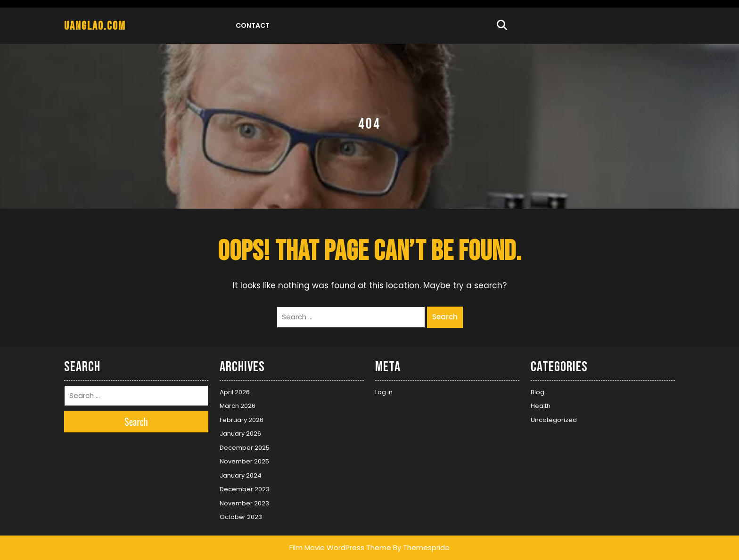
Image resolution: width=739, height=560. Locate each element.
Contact (253, 25)
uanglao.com (95, 26)
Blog (538, 392)
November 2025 (244, 461)
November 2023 (244, 503)
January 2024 (241, 475)
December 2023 (245, 489)
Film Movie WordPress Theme (340, 548)
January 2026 (240, 434)
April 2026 (235, 392)
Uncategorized (554, 420)
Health (541, 406)
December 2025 (245, 448)
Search (445, 317)
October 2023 (241, 517)
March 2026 (238, 406)
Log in (384, 392)
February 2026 (242, 420)
